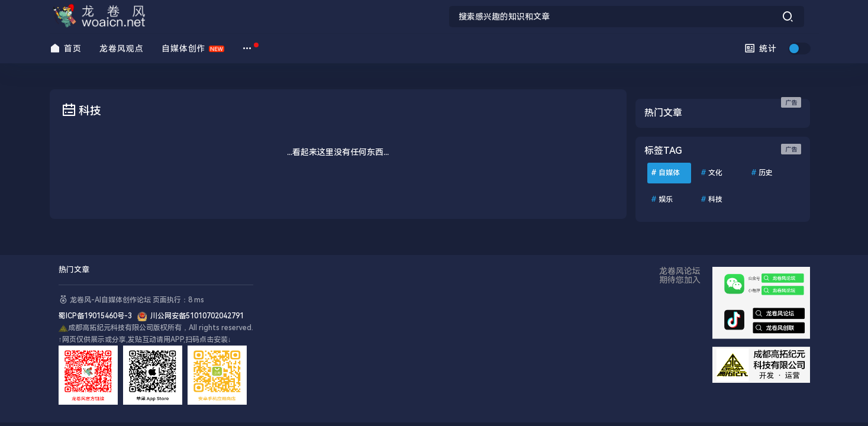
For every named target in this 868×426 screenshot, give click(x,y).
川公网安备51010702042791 (195, 316)
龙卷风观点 (122, 49)
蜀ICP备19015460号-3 (98, 316)
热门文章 (74, 270)
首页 (66, 48)
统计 (761, 48)
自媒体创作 (184, 49)
